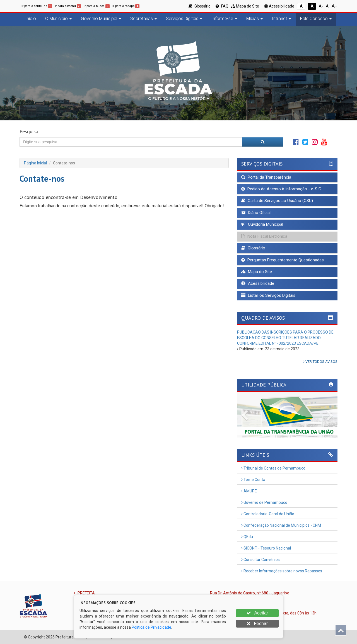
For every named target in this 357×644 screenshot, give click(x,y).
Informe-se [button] (224, 19)
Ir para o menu (68, 6)
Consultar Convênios (260, 560)
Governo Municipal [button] (101, 19)
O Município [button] (58, 19)
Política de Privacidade (151, 627)
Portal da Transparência (266, 177)
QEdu (247, 537)
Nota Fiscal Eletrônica (264, 236)
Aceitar (257, 613)
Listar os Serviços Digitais (268, 295)
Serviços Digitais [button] (184, 19)
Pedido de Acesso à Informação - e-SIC (281, 189)
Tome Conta (253, 480)
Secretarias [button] (143, 19)
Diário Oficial (256, 213)
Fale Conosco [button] (316, 19)
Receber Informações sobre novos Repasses (282, 571)
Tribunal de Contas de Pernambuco (273, 468)
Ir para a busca (97, 6)
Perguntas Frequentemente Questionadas (283, 260)
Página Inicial (35, 163)
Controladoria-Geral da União (268, 514)
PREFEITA (84, 593)
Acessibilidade (279, 6)
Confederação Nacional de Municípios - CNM (281, 525)
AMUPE (249, 491)
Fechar (257, 624)
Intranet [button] (281, 19)
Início (31, 19)
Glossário (200, 6)
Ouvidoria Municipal (262, 224)
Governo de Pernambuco (264, 502)
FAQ (222, 6)
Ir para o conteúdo (37, 6)
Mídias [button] (255, 19)
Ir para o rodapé (126, 6)
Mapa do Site (245, 6)
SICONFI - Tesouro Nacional (266, 548)
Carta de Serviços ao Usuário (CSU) (277, 201)
